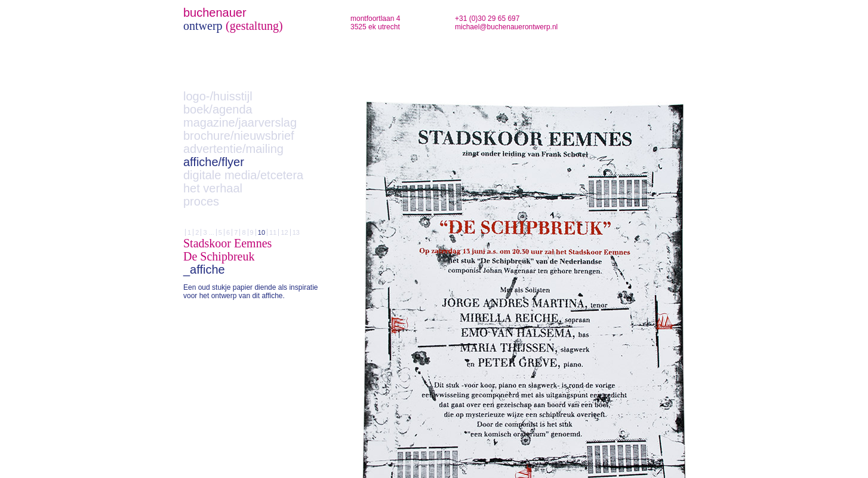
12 (284, 232)
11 (273, 232)
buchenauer (215, 13)
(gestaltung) (254, 26)
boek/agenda (218, 109)
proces (201, 201)
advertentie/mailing (233, 149)
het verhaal (213, 188)
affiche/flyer (214, 162)
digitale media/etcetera (243, 175)
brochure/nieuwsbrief (239, 136)
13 (296, 232)
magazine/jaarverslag (240, 122)
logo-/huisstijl (218, 96)
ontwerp (203, 26)
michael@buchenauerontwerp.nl (506, 27)
